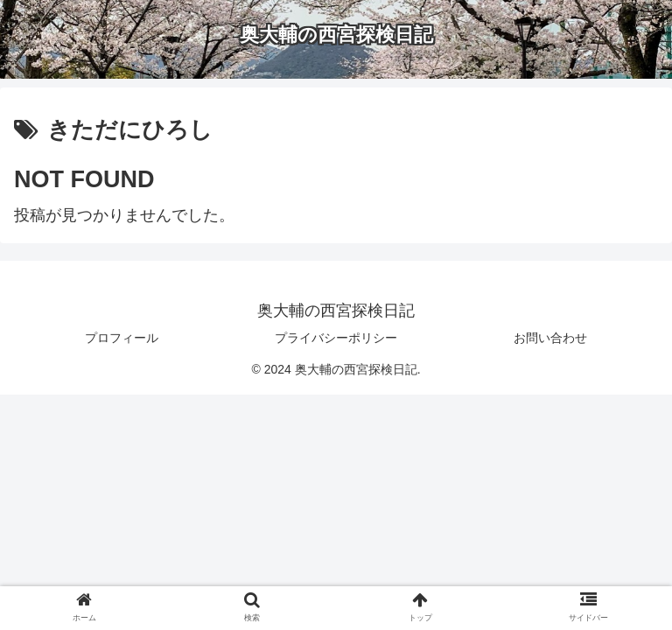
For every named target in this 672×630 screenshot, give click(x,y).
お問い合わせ (550, 338)
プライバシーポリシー (336, 338)
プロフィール (122, 338)
